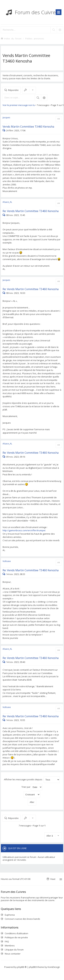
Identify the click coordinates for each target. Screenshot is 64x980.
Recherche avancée (44, 98)
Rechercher (38, 98)
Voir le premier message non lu (19, 105)
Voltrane (7, 561)
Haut (53, 879)
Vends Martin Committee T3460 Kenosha (26, 58)
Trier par (32, 787)
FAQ (7, 941)
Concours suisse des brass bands (22, 919)
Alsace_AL (7, 202)
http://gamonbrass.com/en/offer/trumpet (24, 530)
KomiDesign (54, 967)
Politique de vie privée (16, 937)
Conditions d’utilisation (16, 933)
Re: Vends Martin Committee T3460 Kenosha (31, 211)
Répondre (13, 90)
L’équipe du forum (14, 950)
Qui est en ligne (17, 848)
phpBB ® (22, 967)
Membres (10, 946)
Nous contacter (13, 954)
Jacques (6, 118)
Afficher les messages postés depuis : (32, 780)
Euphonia (10, 915)
